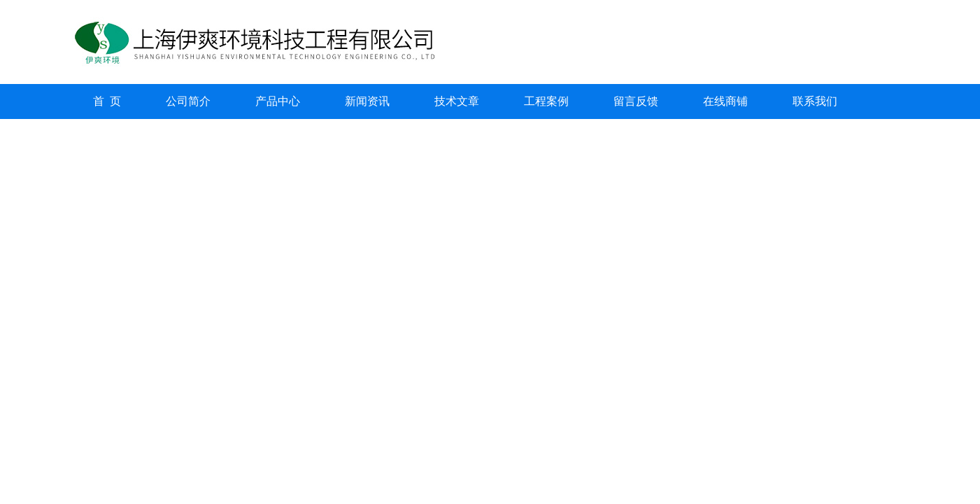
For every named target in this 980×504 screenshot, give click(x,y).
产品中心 (278, 101)
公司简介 (188, 101)
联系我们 (815, 101)
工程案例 (546, 101)
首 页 (107, 101)
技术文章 (457, 101)
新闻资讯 (367, 101)
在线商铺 (725, 101)
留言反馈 (636, 101)
